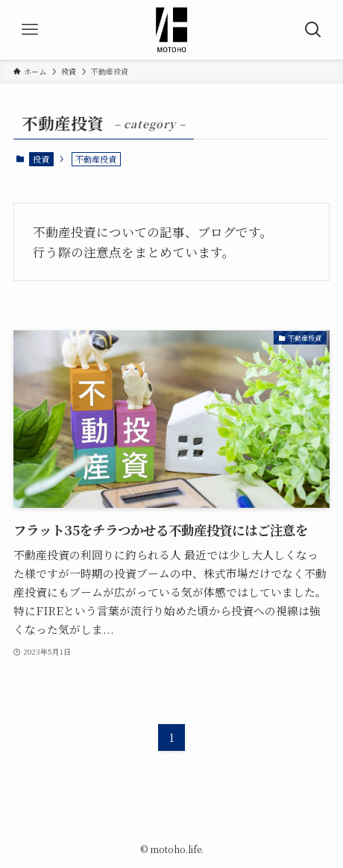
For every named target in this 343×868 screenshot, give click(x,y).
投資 (41, 159)
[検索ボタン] (313, 30)
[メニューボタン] (30, 30)
